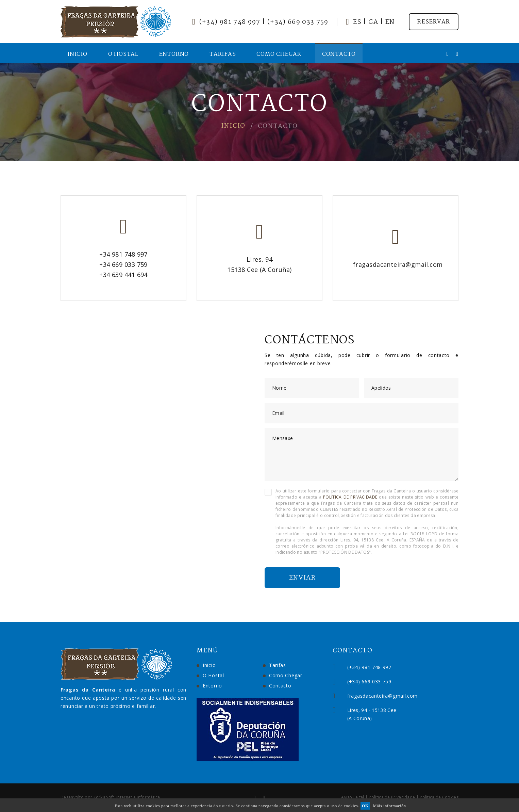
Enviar (302, 578)
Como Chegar (279, 54)
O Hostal (123, 54)
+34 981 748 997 (123, 254)
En (390, 22)
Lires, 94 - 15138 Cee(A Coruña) (403, 714)
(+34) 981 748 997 (230, 22)
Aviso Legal (353, 797)
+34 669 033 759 (123, 264)
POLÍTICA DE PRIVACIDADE (350, 497)
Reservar (434, 22)
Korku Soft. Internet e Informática (127, 797)
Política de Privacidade (392, 797)
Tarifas (223, 54)
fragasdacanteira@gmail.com (398, 264)
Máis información (390, 806)
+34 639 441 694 (123, 275)
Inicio (77, 54)
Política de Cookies (439, 797)
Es (357, 22)
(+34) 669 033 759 (298, 22)
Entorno (174, 54)
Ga (373, 22)
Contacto (339, 54)
